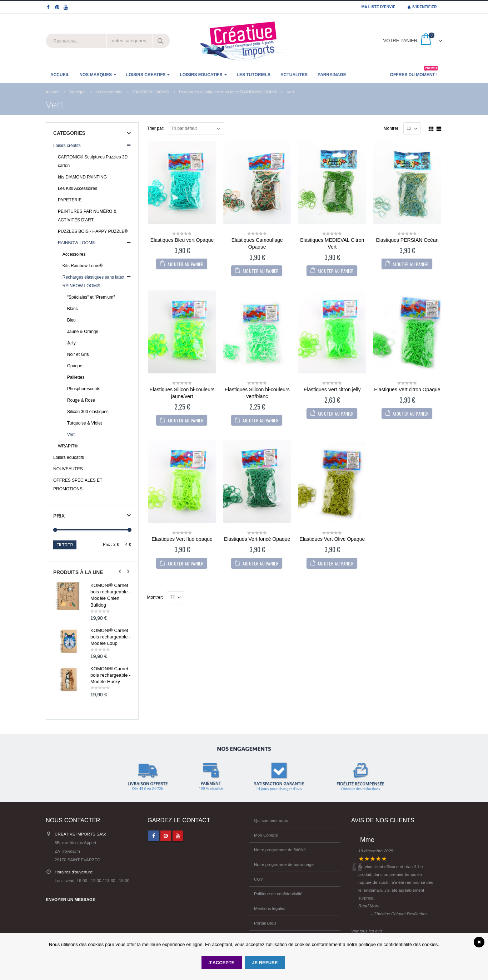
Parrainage (332, 75)
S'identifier (422, 7)
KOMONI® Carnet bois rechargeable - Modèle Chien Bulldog (111, 595)
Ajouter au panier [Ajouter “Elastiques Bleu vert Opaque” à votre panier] (186, 264)
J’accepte (222, 963)
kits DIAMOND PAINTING (82, 177)
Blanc (73, 309)
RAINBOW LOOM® (77, 243)
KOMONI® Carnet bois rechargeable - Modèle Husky (111, 675)
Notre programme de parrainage (284, 864)
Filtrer (65, 545)
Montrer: (392, 128)
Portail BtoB (265, 923)
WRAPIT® (68, 446)
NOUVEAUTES (68, 469)
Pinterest (166, 836)
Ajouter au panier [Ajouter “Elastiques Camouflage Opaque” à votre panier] (261, 271)
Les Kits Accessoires (78, 188)
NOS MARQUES (96, 75)
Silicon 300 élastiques (88, 412)
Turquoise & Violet (84, 423)
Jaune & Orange (83, 332)
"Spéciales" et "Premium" (91, 297)
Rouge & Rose (81, 400)
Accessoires (74, 254)
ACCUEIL (60, 75)
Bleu (71, 320)
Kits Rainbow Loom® (83, 266)
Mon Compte (266, 835)
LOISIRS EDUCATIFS (201, 75)
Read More (369, 906)
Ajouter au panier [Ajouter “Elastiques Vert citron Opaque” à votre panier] (411, 414)
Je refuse (265, 963)
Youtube (178, 836)
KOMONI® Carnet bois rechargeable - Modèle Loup (111, 637)
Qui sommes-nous (271, 820)
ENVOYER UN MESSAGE (71, 899)
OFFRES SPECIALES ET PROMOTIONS (78, 485)
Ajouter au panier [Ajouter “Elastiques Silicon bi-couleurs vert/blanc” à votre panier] (261, 420)
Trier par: (156, 128)
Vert (71, 435)
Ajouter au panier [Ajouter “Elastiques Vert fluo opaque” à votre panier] (186, 563)
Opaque (75, 366)
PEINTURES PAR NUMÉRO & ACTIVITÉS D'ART (87, 216)
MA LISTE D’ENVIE (379, 7)
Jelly (71, 343)
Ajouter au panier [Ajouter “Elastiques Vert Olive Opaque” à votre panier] (336, 563)
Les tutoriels (254, 75)
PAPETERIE (70, 200)
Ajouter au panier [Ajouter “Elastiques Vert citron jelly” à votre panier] (336, 414)
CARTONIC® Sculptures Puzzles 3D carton (93, 161)
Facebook (154, 836)
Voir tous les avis (367, 931)
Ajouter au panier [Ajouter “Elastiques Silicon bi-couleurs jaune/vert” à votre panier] (186, 420)
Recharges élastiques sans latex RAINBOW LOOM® (93, 281)
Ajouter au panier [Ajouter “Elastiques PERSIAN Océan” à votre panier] (411, 264)
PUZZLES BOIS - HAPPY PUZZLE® (93, 231)
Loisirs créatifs (67, 146)
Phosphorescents (84, 389)
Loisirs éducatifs (69, 457)
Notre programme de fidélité (280, 850)
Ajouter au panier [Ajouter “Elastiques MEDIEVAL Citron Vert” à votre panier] (336, 271)
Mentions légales (270, 908)
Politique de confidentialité (278, 894)
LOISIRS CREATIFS (146, 75)
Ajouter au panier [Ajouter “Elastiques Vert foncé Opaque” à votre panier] (261, 563)
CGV (258, 879)
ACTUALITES (294, 75)
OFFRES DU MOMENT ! (414, 72)
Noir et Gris (78, 354)
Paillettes (76, 377)
